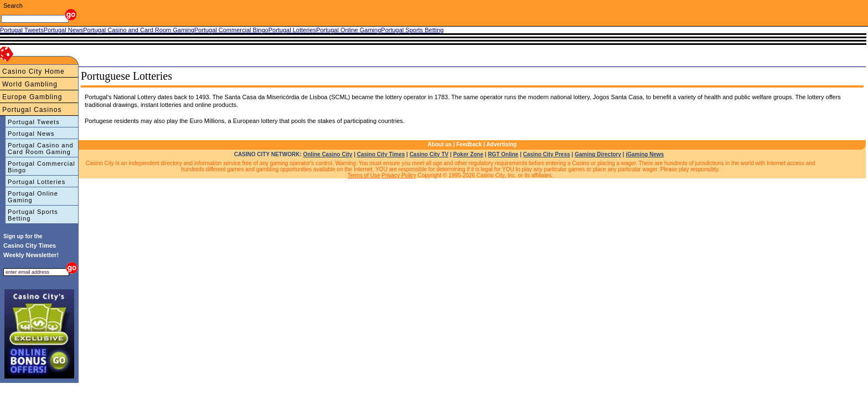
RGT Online (503, 154)
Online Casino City (327, 154)
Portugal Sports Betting (33, 215)
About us (440, 144)
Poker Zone (468, 154)
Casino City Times (381, 154)
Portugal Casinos (32, 110)
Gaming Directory (598, 154)
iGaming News (645, 154)
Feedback (469, 144)
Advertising (501, 144)
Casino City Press (547, 154)
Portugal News (31, 134)
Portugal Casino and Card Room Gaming (41, 149)
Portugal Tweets (34, 122)
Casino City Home (33, 71)
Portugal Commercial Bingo (42, 167)
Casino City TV (429, 154)
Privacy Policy (399, 175)
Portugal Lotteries (37, 182)
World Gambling (30, 84)
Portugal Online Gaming (33, 197)
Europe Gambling (32, 97)
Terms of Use (364, 175)
